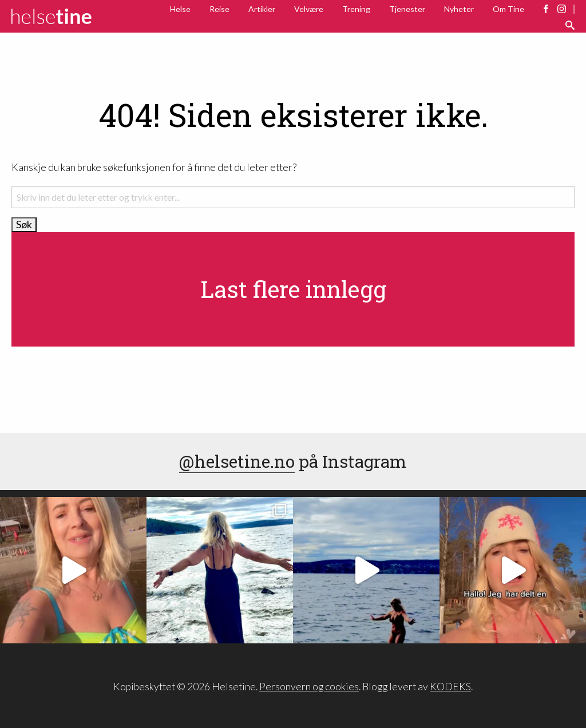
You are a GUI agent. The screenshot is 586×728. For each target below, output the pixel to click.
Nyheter (459, 9)
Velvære (309, 9)
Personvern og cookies (309, 687)
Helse (180, 9)
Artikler (262, 9)
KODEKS (450, 687)
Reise (219, 9)
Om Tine (508, 9)
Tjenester (407, 9)
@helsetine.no (237, 461)
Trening (356, 9)
